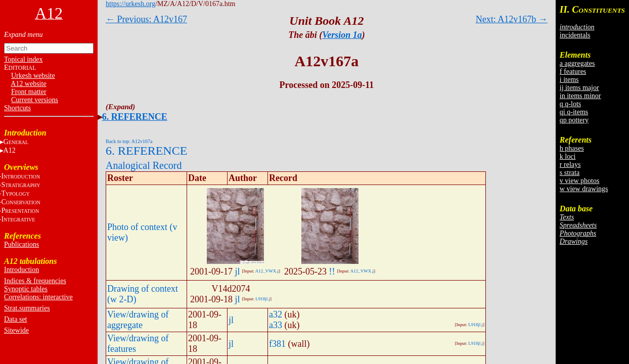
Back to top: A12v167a (129, 141)
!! (332, 271)
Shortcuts (17, 108)
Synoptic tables (26, 289)
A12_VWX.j (267, 271)
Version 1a (342, 35)
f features (573, 72)
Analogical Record (144, 165)
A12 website (28, 84)
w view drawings (584, 189)
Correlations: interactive (38, 297)
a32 (276, 314)
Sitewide (16, 330)
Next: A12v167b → (512, 19)
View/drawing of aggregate (138, 320)
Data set (15, 319)
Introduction (21, 270)
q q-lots (570, 104)
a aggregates (577, 63)
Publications (21, 244)
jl (238, 271)
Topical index (23, 59)
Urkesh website (33, 76)
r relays (570, 165)
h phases (572, 148)
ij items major (579, 88)
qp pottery (574, 120)
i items (569, 80)
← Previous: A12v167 (146, 19)
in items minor (580, 96)
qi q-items (574, 112)
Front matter (29, 92)
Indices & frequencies (35, 281)
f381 (277, 344)
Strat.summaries (27, 308)
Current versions (35, 100)
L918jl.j (263, 299)
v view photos (580, 181)
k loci (568, 156)
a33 (276, 325)
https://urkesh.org (130, 4)
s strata (570, 173)
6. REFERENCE (135, 117)
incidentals (575, 35)
